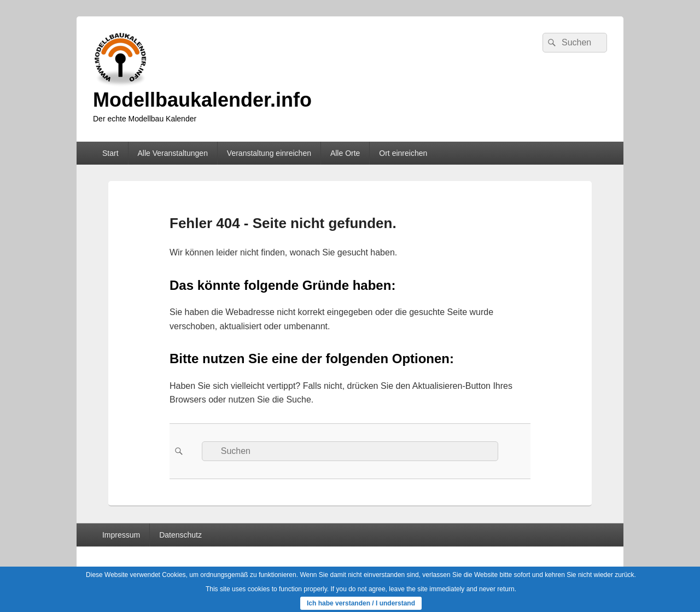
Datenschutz (180, 535)
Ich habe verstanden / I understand (361, 603)
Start (110, 153)
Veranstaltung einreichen (269, 153)
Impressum (121, 535)
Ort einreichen (403, 153)
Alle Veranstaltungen (172, 153)
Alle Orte (345, 153)
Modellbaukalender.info (202, 100)
